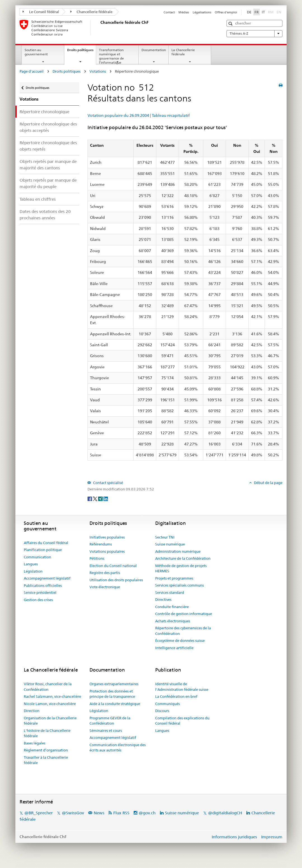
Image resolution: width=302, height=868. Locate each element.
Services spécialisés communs (180, 585)
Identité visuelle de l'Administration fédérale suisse (182, 687)
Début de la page (268, 483)
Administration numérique (178, 551)
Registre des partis (105, 573)
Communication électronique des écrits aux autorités (118, 748)
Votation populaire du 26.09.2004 (118, 115)
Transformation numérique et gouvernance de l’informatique (111, 56)
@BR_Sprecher (39, 813)
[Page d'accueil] (99, 28)
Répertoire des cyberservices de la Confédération (183, 631)
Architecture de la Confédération (183, 558)
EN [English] (279, 12)
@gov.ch (147, 813)
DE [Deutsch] (249, 12)
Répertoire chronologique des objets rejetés (48, 146)
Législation (33, 571)
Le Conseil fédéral (41, 12)
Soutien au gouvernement (36, 52)
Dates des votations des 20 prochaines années (45, 215)
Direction (32, 711)
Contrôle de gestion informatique (184, 614)
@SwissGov (73, 813)
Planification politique (43, 550)
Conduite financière (172, 607)
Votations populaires (107, 551)
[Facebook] (90, 498)
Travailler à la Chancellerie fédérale (46, 760)
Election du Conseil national (113, 566)
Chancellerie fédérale (92, 12)
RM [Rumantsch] (271, 12)
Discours (162, 711)
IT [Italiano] (263, 12)
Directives (163, 599)
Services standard (170, 592)
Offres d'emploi (226, 12)
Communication (37, 557)
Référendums (101, 544)
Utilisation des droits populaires (116, 580)
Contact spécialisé (108, 483)
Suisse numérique (170, 544)
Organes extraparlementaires (114, 684)
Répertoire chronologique (44, 112)
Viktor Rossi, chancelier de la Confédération (48, 687)
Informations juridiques (234, 837)
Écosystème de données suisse (180, 641)
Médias (184, 12)
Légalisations (202, 12)
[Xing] (101, 498)
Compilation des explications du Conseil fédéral (182, 721)
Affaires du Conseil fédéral (46, 543)
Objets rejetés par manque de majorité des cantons (48, 165)
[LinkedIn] (106, 498)
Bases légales (35, 743)
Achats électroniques (173, 621)
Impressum (272, 837)
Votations (98, 71)
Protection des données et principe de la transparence (112, 694)
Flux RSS (121, 813)
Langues (31, 564)
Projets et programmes (174, 578)
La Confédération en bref (176, 696)
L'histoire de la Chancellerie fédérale (47, 733)
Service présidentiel (40, 592)
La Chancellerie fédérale (183, 52)
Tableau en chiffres (38, 199)
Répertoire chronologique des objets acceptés (48, 127)
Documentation (154, 50)
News (99, 813)
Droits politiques (82, 52)
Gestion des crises (38, 600)
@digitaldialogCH (225, 813)
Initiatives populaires (107, 537)
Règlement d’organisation (46, 750)
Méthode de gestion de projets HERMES (181, 568)
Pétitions (97, 558)
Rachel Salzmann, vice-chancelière (52, 696)
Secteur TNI (165, 537)
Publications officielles (43, 585)
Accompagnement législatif (47, 578)
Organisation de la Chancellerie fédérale (50, 721)
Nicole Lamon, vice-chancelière (50, 704)
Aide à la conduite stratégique (115, 704)
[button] (231, 24)
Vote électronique (105, 587)
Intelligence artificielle (174, 648)
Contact (169, 12)
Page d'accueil (32, 71)
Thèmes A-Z (254, 34)
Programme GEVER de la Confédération (110, 721)
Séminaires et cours (106, 731)
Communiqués (167, 704)
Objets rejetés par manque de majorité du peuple (48, 183)
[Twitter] (95, 498)
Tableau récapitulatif (171, 115)
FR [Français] (257, 12)
